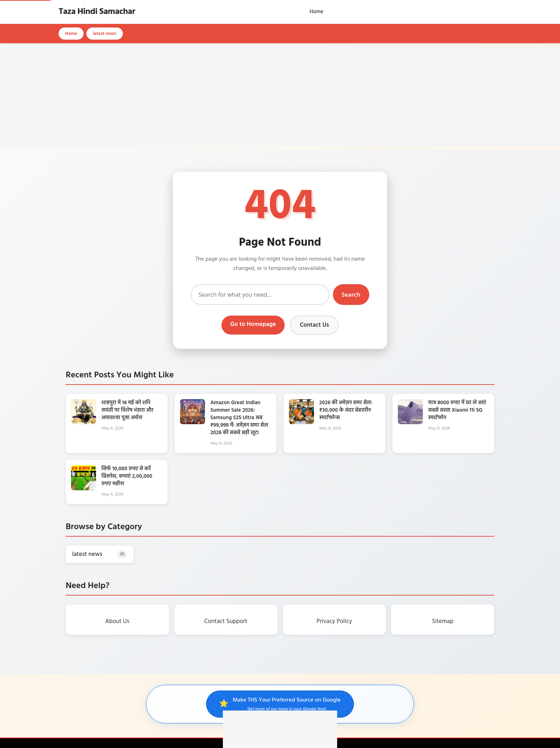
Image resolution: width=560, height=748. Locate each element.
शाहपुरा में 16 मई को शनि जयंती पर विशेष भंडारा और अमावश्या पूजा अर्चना (127, 410)
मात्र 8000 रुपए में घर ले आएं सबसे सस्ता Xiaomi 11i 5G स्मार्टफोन (457, 410)
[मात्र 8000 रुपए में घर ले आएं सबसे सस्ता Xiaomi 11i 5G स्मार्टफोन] (410, 423)
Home (317, 12)
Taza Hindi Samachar (97, 12)
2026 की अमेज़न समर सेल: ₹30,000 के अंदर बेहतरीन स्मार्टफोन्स (346, 410)
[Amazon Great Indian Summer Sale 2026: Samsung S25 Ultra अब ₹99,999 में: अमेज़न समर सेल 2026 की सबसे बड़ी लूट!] (192, 423)
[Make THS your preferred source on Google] (280, 704)
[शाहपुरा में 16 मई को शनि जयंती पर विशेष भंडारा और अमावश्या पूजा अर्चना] (84, 423)
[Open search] (500, 12)
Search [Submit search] (351, 295)
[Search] (260, 295)
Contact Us (314, 325)
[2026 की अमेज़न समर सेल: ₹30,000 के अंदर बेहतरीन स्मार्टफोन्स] (301, 423)
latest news (105, 34)
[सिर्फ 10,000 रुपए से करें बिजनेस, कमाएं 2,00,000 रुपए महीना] (84, 489)
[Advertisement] (280, 97)
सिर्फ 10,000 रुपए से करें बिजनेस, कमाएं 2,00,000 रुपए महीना (127, 476)
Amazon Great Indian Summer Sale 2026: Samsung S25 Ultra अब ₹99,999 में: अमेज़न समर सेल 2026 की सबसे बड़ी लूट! (239, 418)
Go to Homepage (253, 324)
